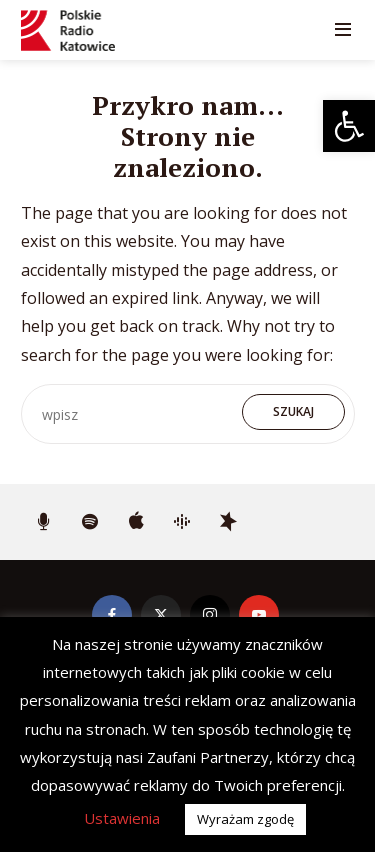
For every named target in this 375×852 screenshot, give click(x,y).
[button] (349, 126)
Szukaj (293, 411)
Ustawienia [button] (122, 818)
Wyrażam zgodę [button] (245, 819)
